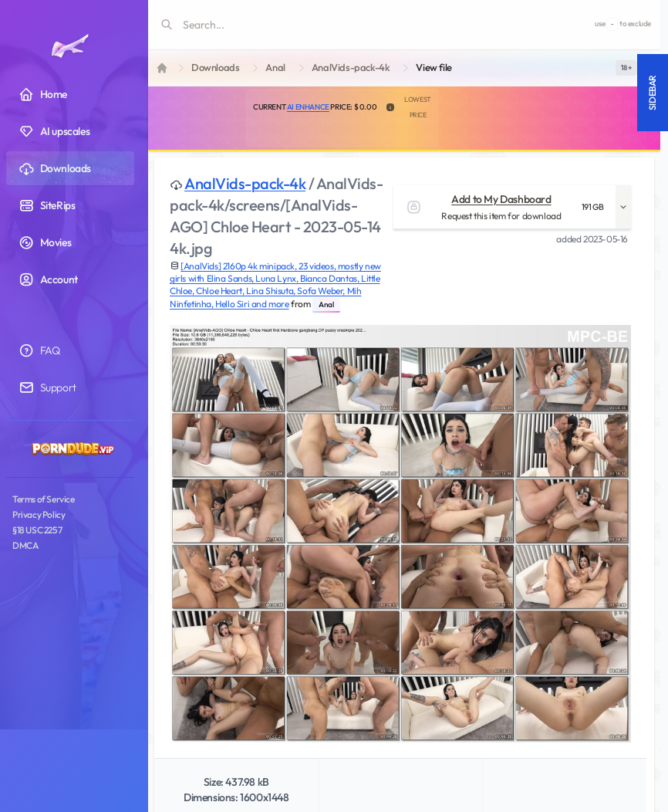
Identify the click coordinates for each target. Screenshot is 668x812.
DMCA (25, 545)
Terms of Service (44, 499)
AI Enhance (308, 107)
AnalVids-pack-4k (351, 68)
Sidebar (652, 93)
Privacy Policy (39, 514)
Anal (275, 68)
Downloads (215, 68)
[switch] (626, 68)
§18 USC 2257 (37, 530)
